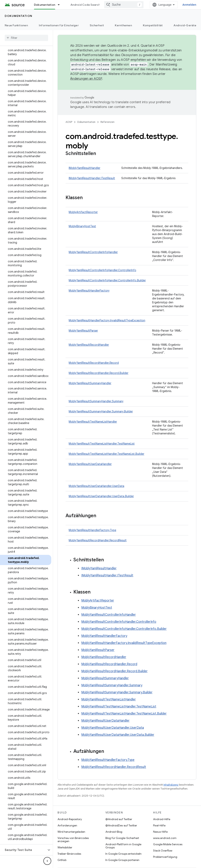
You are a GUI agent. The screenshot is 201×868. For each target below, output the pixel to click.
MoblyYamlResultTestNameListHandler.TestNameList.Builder (106, 454)
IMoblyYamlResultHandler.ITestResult (92, 178)
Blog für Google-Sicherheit (122, 838)
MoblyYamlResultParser (83, 331)
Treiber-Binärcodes (69, 854)
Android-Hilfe (162, 819)
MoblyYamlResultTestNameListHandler (93, 422)
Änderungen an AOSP (86, 79)
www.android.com (165, 838)
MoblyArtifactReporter (83, 212)
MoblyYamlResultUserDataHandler (90, 464)
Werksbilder (65, 847)
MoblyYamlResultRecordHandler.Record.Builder (99, 373)
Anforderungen (67, 825)
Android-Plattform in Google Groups (123, 846)
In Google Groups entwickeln (123, 854)
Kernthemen (123, 25)
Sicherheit (97, 25)
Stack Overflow (163, 851)
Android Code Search (85, 5)
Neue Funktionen (16, 25)
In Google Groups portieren (122, 860)
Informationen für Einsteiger (59, 25)
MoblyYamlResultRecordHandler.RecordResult (98, 540)
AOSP (69, 122)
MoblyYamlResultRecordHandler (89, 345)
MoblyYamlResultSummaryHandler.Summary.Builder (101, 411)
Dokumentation (19, 16)
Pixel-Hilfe (159, 825)
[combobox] (124, 5)
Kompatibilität (153, 25)
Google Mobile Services (168, 844)
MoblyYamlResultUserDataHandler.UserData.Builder (101, 496)
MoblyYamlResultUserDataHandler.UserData (96, 486)
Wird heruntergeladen (71, 832)
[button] (23, 850)
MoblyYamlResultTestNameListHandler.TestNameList (102, 444)
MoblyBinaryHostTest (82, 226)
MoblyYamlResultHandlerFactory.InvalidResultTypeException (107, 320)
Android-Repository (70, 819)
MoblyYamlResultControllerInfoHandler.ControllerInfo (102, 270)
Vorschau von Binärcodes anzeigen (73, 840)
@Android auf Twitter (119, 819)
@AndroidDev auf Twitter (121, 825)
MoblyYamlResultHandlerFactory (89, 291)
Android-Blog (114, 832)
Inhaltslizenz (171, 785)
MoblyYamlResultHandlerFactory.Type (92, 530)
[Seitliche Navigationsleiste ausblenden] (47, 861)
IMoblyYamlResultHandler (85, 168)
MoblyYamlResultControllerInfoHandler (93, 252)
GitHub (62, 860)
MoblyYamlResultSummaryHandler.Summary (96, 401)
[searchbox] (26, 38)
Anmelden (189, 5)
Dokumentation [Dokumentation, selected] (45, 5)
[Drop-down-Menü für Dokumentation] (60, 5)
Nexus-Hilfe (160, 832)
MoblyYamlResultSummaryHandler (90, 383)
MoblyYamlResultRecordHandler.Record (94, 363)
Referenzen (107, 122)
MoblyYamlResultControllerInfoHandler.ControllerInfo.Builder (107, 280)
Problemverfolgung (165, 857)
